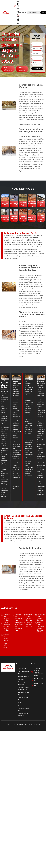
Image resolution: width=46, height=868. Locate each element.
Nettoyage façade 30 (23, 694)
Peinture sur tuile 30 (23, 699)
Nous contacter (22, 69)
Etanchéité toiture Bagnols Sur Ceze (18, 617)
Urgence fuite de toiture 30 (23, 715)
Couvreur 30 (22, 668)
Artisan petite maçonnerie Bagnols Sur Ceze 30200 (41, 627)
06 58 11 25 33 (16, 19)
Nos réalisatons (8, 69)
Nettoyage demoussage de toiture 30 (23, 682)
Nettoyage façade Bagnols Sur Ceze (29, 617)
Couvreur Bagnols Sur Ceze (29, 625)
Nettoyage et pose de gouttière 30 (24, 688)
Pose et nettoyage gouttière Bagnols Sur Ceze (7, 626)
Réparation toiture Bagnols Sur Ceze (7, 617)
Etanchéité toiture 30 (23, 673)
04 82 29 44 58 (16, 6)
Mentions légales (36, 724)
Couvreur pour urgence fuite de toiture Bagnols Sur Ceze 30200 (6, 641)
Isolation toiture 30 (24, 677)
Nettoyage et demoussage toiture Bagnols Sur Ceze (19, 626)
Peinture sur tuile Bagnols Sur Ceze (41, 617)
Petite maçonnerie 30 (24, 704)
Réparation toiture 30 (23, 709)
